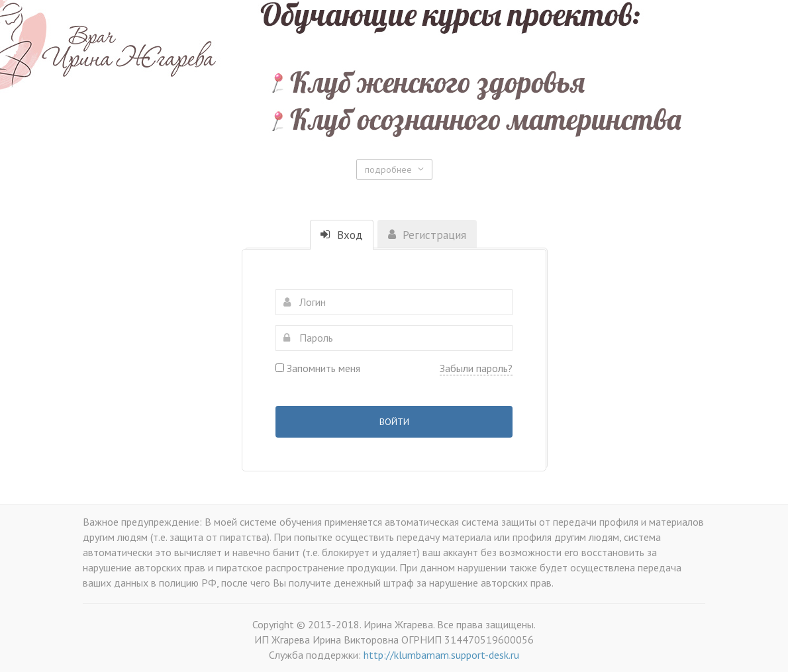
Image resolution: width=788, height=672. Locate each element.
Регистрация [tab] (427, 235)
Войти (394, 422)
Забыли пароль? (476, 368)
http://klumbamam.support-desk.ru (441, 655)
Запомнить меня (318, 368)
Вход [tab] (342, 235)
